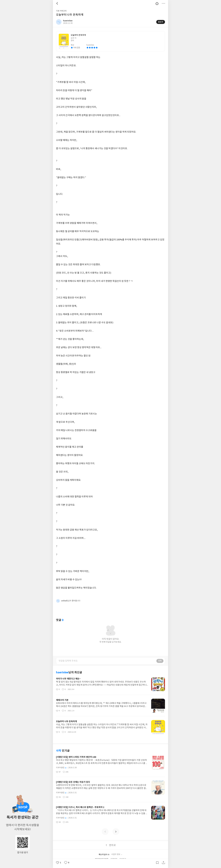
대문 (157, 3)
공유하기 (163, 863)
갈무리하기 (157, 863)
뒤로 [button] (58, 3)
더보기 (163, 3)
